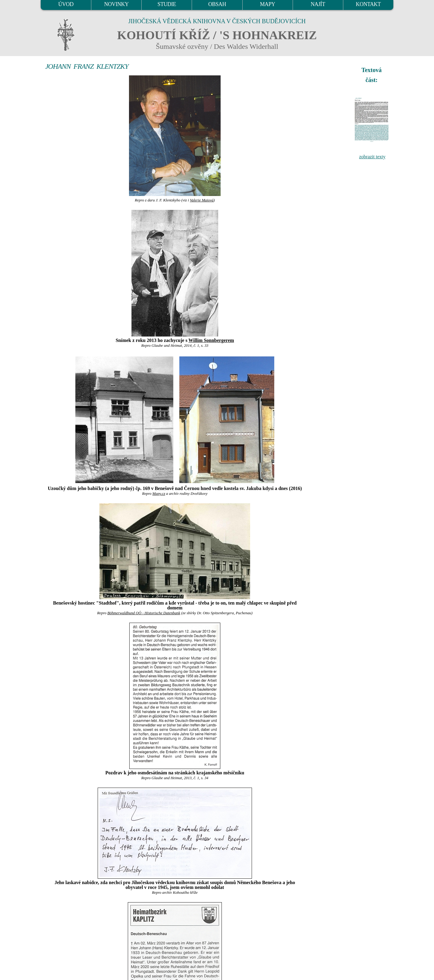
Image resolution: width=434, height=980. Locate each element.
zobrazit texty (372, 157)
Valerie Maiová (202, 200)
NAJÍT (318, 4)
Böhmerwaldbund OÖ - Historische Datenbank (144, 613)
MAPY (267, 4)
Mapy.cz (159, 494)
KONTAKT (368, 4)
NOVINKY (116, 4)
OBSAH (217, 4)
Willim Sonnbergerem (211, 340)
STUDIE (167, 4)
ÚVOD (66, 4)
